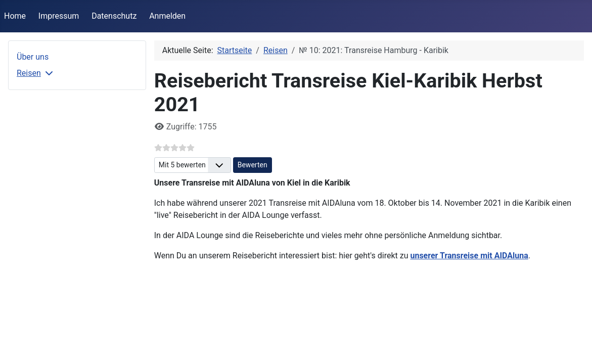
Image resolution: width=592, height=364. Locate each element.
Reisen (29, 73)
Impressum (59, 16)
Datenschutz (114, 16)
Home (15, 16)
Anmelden (167, 16)
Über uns (33, 57)
